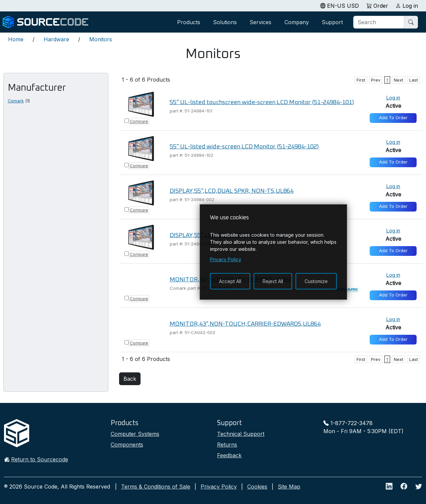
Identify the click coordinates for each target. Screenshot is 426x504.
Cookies (257, 487)
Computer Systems (135, 434)
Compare (139, 121)
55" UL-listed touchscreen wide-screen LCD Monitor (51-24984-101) (262, 102)
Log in (393, 98)
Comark (16, 101)
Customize (316, 281)
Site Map (289, 487)
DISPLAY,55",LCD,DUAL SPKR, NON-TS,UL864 (232, 191)
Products (189, 22)
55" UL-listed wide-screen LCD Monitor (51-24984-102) (244, 147)
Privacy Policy (219, 487)
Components (127, 445)
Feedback (229, 455)
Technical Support (241, 434)
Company (297, 22)
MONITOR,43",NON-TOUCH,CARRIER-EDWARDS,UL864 (245, 324)
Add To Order (393, 118)
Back (130, 379)
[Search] (379, 22)
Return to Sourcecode (40, 459)
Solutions (225, 22)
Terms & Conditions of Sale (156, 487)
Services (260, 22)
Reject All (273, 281)
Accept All (230, 281)
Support (332, 22)
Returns (227, 445)
